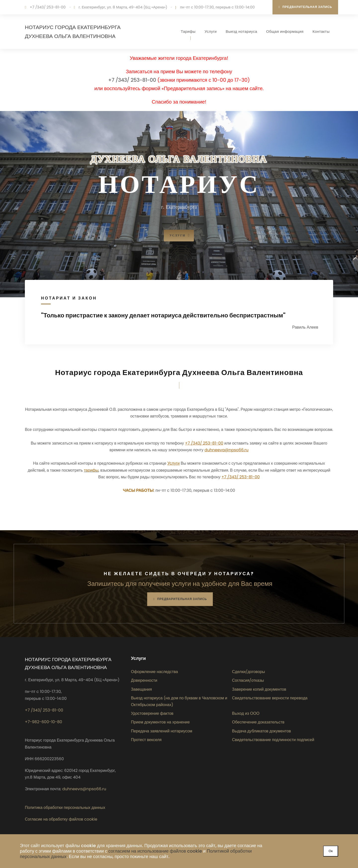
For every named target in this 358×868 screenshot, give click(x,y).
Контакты (321, 31)
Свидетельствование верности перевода (270, 698)
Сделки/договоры (248, 672)
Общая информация (285, 31)
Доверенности (144, 680)
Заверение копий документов (259, 689)
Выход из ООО (246, 713)
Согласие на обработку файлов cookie (61, 819)
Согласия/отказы (248, 680)
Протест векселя (146, 740)
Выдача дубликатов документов (261, 731)
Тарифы (188, 31)
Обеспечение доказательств (258, 722)
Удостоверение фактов (152, 713)
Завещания (141, 689)
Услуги (211, 31)
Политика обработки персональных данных (65, 808)
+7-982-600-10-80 (44, 722)
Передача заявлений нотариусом (162, 731)
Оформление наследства (155, 672)
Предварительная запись (305, 7)
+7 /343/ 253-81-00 (48, 7)
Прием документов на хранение (160, 722)
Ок (331, 851)
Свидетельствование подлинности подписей (273, 740)
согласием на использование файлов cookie (155, 851)
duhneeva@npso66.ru (84, 789)
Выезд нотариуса (242, 31)
